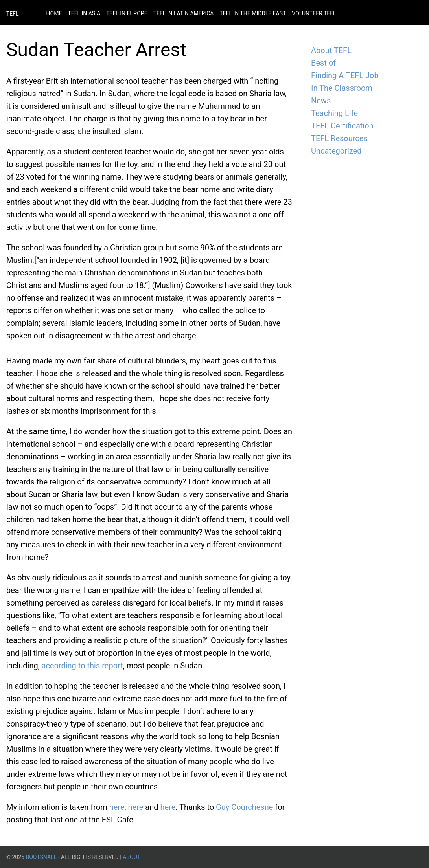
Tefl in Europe (127, 13)
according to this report (82, 666)
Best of (323, 63)
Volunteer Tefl (314, 13)
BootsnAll (41, 857)
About (132, 857)
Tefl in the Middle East (253, 13)
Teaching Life (334, 113)
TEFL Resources (339, 138)
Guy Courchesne (244, 807)
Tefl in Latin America (184, 13)
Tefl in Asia (84, 13)
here (117, 807)
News (321, 101)
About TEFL (331, 50)
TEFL (13, 14)
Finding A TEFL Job (345, 75)
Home (54, 13)
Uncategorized (336, 151)
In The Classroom (342, 88)
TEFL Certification (342, 126)
